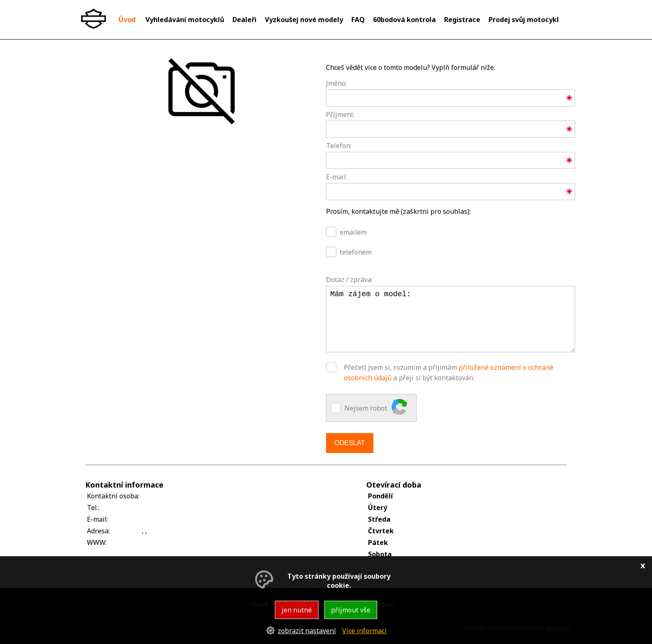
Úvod (127, 20)
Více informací (364, 631)
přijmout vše (351, 610)
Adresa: (98, 531)
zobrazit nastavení (307, 631)
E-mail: (337, 177)
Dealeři (244, 20)
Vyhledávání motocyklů (185, 20)
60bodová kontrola (404, 20)
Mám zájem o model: (451, 319)
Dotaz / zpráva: (349, 280)
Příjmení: (340, 114)
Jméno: (336, 83)
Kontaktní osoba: (113, 496)
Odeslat (350, 443)
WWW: (97, 542)
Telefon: (339, 146)
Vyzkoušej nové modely (304, 20)
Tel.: (93, 508)
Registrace (462, 20)
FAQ (358, 20)
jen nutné (297, 610)
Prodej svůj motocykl (524, 20)
